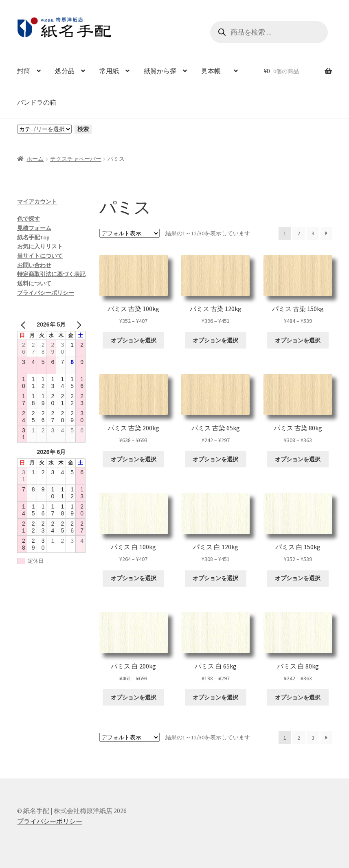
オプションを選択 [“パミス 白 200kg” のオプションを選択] (134, 697)
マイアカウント (37, 202)
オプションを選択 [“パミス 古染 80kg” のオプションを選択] (298, 459)
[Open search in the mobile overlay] (269, 32)
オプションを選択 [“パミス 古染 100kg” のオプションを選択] (134, 340)
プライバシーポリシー (46, 293)
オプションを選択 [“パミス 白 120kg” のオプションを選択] (215, 578)
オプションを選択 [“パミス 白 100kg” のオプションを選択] (134, 578)
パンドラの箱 (37, 102)
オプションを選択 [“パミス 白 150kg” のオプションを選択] (298, 578)
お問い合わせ (34, 265)
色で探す (29, 219)
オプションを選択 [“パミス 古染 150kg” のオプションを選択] (298, 340)
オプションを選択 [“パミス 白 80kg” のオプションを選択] (298, 697)
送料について (34, 283)
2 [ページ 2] (299, 233)
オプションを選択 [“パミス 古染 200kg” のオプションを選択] (134, 459)
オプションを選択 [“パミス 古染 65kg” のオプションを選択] (215, 459)
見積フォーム (34, 228)
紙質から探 (160, 71)
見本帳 (214, 71)
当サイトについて (40, 256)
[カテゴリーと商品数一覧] (44, 129)
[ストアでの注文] (130, 233)
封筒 (24, 71)
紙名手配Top (33, 237)
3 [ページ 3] (313, 233)
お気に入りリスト (40, 246)
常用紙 (109, 71)
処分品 (65, 71)
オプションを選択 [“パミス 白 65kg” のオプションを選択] (215, 697)
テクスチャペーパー (76, 159)
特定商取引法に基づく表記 (51, 274)
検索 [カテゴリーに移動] (83, 129)
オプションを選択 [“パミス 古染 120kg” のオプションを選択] (215, 340)
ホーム (35, 159)
